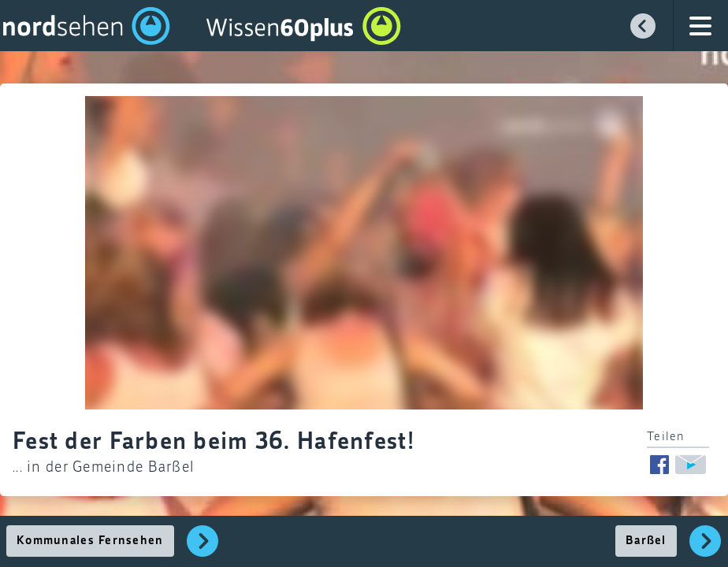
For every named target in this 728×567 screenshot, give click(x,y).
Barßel (646, 541)
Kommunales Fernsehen (90, 541)
